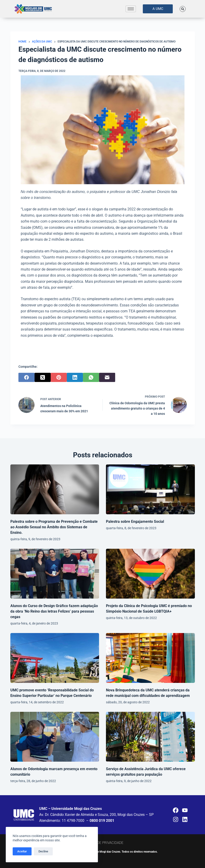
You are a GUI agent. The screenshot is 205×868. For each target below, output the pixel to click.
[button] (183, 9)
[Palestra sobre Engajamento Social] (150, 489)
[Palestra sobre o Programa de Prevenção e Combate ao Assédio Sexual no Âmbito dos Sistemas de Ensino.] (55, 489)
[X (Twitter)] (43, 377)
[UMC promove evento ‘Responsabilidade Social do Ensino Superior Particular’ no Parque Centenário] (55, 658)
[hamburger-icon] (131, 9)
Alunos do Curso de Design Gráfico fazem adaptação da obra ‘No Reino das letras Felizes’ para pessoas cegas (54, 611)
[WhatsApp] (91, 377)
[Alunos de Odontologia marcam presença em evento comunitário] (55, 737)
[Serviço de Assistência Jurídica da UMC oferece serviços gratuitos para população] (150, 737)
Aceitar (22, 851)
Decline (43, 851)
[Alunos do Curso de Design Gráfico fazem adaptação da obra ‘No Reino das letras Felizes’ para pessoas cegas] (55, 574)
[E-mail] (107, 377)
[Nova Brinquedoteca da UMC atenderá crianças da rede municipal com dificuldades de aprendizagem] (150, 658)
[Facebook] (26, 377)
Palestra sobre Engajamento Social (135, 522)
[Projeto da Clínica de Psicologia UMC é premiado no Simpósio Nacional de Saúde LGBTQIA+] (150, 574)
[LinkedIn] (75, 377)
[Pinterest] (59, 377)
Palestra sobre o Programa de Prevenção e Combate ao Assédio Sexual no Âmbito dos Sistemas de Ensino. (54, 527)
